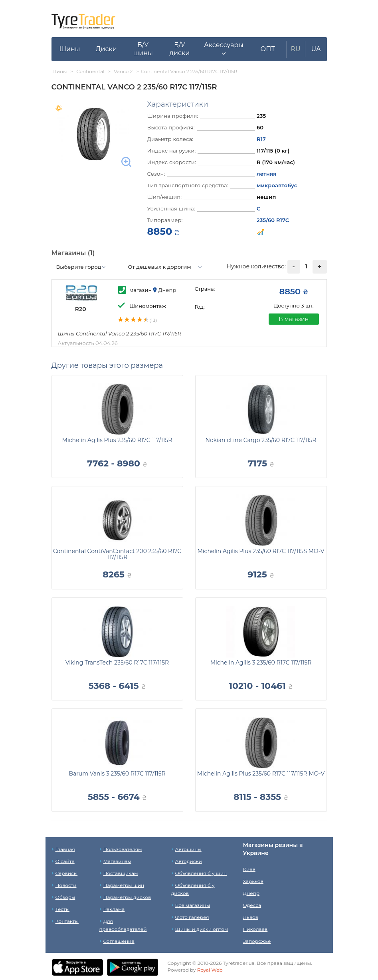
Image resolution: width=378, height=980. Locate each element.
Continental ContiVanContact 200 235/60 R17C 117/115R (117, 554)
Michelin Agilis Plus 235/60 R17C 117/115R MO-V (261, 774)
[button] (224, 49)
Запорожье (257, 941)
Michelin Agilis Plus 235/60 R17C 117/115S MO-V (261, 551)
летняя (266, 174)
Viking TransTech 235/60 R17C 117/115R (117, 663)
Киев (249, 869)
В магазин (294, 319)
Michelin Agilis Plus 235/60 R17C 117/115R (117, 440)
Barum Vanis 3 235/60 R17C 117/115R (117, 774)
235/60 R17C (273, 220)
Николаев (255, 929)
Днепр (251, 893)
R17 (261, 139)
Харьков (253, 881)
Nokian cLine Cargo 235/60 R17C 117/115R (261, 440)
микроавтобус (277, 185)
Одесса (252, 905)
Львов (251, 917)
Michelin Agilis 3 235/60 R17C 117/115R (261, 663)
